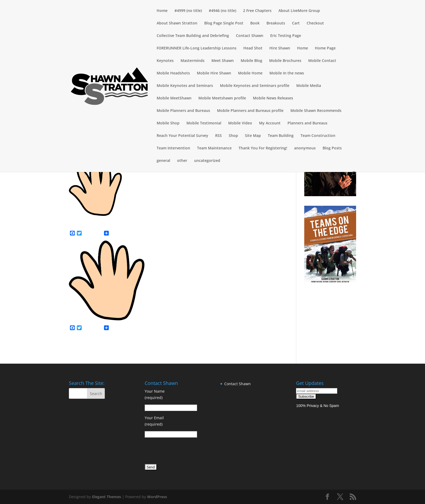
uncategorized (207, 161)
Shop (233, 136)
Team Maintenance (214, 148)
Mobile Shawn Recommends (316, 111)
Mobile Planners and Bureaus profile (250, 111)
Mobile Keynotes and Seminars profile (255, 86)
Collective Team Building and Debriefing (193, 36)
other (182, 161)
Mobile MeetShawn (174, 98)
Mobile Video (240, 123)
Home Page (325, 48)
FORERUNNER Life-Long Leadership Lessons (197, 48)
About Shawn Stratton (177, 23)
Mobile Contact (322, 61)
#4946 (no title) (222, 11)
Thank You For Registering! (263, 148)
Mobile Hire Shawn (214, 73)
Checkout (315, 23)
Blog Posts (332, 148)
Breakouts (276, 23)
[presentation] (185, 452)
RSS (218, 136)
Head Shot (253, 48)
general (163, 161)
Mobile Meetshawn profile (222, 98)
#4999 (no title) (188, 11)
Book (255, 23)
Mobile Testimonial (204, 123)
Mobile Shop (168, 123)
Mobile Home (250, 73)
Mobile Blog (251, 61)
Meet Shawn (223, 61)
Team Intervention (173, 148)
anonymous (305, 148)
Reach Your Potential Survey (182, 136)
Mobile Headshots (173, 73)
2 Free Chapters (257, 11)
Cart (296, 23)
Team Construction (318, 136)
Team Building (281, 136)
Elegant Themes (107, 497)
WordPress (157, 497)
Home (162, 11)
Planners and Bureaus (307, 123)
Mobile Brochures (285, 61)
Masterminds (193, 61)
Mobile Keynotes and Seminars (185, 86)
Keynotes (165, 61)
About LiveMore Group (299, 11)
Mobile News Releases (273, 98)
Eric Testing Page (286, 36)
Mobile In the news (287, 73)
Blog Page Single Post (224, 23)
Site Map (253, 136)
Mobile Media (309, 86)
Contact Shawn (250, 36)
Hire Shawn (280, 48)
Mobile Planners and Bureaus (183, 111)
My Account (270, 123)
